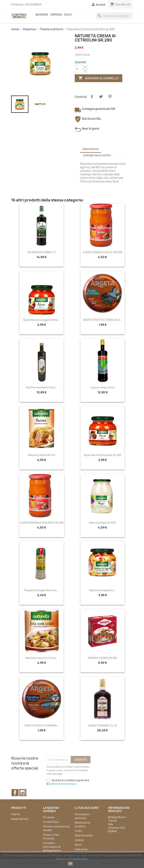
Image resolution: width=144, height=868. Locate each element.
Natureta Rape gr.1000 (102, 523)
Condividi (92, 97)
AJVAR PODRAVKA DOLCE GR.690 (102, 252)
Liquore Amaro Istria (102, 387)
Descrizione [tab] (91, 149)
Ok (70, 864)
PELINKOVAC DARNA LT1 (42, 252)
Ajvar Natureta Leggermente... (42, 320)
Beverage (42, 15)
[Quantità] (79, 69)
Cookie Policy (51, 822)
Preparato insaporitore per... (42, 590)
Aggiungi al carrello (99, 78)
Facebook (15, 793)
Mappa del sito (20, 819)
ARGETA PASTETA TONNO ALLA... (102, 320)
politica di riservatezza (62, 784)
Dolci (68, 15)
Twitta (101, 97)
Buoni (78, 845)
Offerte (16, 814)
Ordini (78, 831)
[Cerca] (114, 16)
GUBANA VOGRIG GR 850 (102, 658)
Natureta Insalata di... (102, 590)
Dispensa (56, 15)
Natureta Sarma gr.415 (42, 455)
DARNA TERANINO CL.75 (102, 725)
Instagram (23, 793)
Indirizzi (79, 840)
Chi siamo (49, 817)
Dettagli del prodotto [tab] (97, 155)
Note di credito (84, 835)
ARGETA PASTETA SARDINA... (42, 725)
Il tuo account (87, 808)
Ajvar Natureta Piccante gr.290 (103, 455)
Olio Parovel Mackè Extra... (42, 387)
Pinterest (110, 97)
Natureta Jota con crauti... (42, 658)
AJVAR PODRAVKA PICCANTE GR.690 (42, 523)
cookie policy (80, 859)
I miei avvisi (81, 849)
